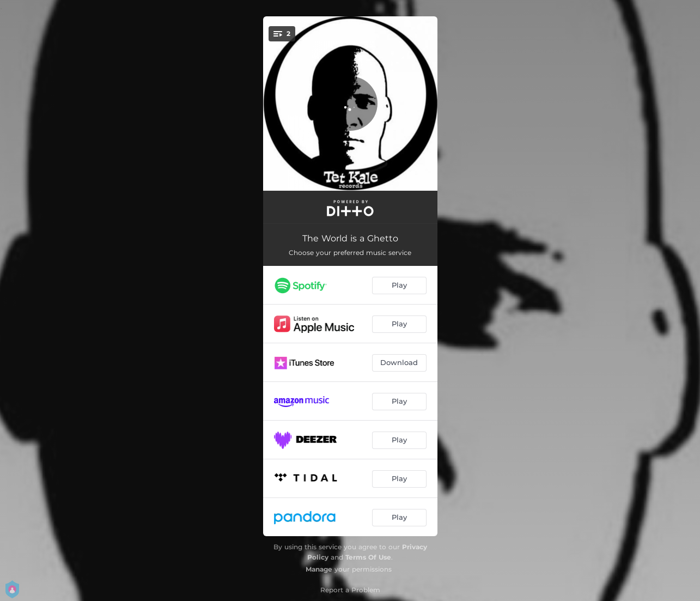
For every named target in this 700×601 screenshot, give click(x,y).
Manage (319, 569)
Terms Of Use (368, 557)
